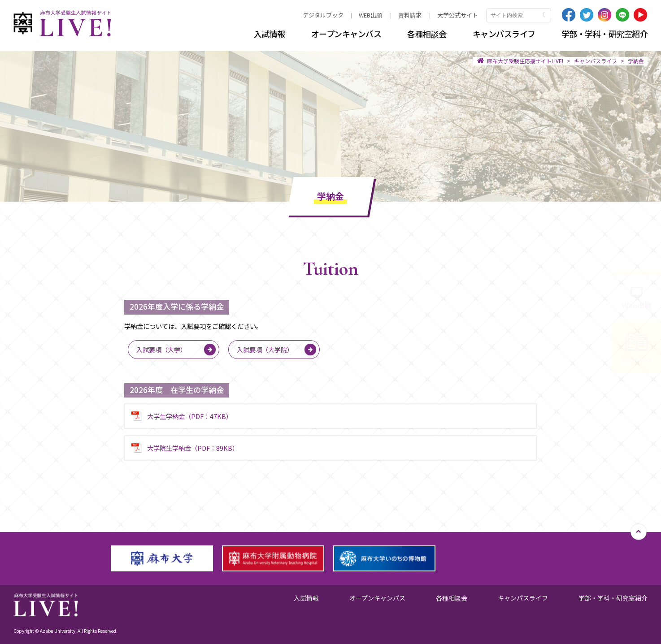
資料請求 (410, 15)
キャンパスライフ (504, 34)
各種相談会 (427, 34)
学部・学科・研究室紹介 (605, 34)
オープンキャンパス (346, 34)
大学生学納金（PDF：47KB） (190, 416)
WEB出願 (370, 15)
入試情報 (270, 34)
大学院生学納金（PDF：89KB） (193, 448)
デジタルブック (323, 15)
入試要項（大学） (161, 350)
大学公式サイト (458, 15)
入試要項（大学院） (265, 350)
